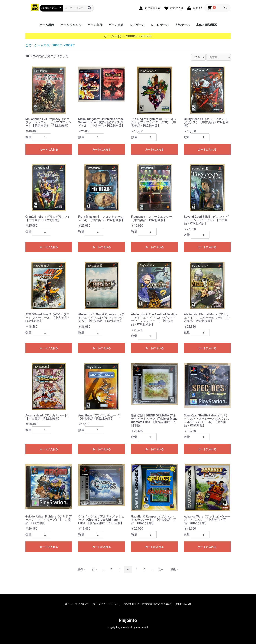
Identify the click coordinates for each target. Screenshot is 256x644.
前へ (95, 569)
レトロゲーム (160, 25)
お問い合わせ (183, 604)
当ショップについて (76, 604)
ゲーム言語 (116, 25)
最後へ (174, 569)
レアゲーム (137, 25)
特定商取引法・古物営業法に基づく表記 (147, 604)
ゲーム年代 (95, 25)
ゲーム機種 (47, 25)
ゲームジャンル (71, 25)
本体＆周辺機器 (206, 25)
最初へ (81, 569)
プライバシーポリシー (106, 604)
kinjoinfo (128, 620)
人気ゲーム (182, 25)
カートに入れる (49, 149)
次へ (161, 569)
